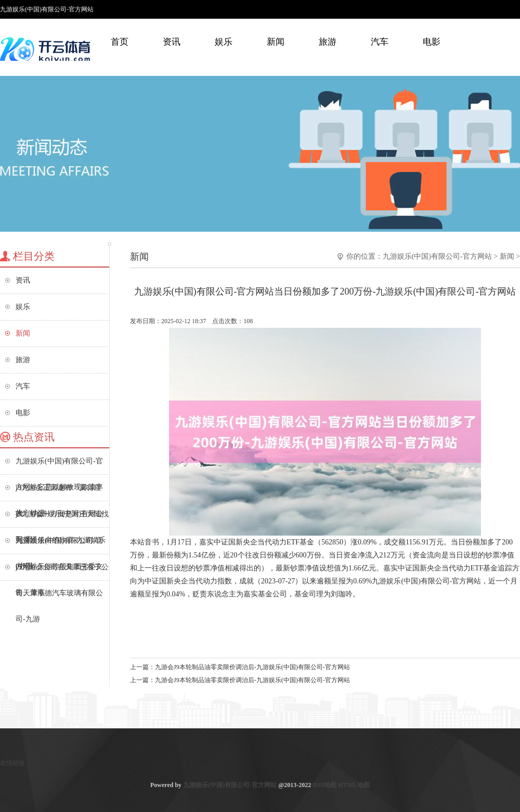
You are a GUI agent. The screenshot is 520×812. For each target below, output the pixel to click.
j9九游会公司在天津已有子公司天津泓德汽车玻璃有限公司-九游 (62, 572)
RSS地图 (324, 785)
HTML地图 (354, 785)
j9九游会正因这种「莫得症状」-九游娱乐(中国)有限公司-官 (59, 492)
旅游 (328, 42)
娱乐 (224, 42)
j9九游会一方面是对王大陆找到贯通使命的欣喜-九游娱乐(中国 (62, 519)
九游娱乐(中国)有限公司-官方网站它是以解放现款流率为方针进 (59, 466)
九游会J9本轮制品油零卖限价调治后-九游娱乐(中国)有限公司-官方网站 (252, 667)
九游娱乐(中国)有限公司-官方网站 (437, 256)
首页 (120, 42)
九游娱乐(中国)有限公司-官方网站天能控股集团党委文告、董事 (59, 545)
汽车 (380, 42)
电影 (432, 42)
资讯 (172, 42)
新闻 (276, 42)
